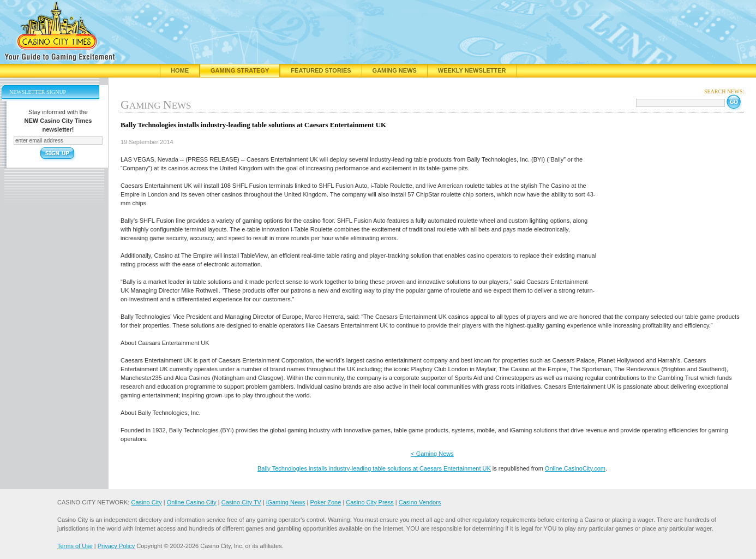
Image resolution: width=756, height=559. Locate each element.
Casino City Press (370, 502)
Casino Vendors (420, 502)
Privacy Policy (116, 546)
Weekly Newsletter (472, 70)
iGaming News (286, 502)
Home (180, 70)
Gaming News (395, 70)
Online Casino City (192, 502)
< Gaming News (432, 454)
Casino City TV (241, 502)
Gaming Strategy (240, 70)
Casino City (146, 502)
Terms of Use (75, 546)
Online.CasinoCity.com (575, 468)
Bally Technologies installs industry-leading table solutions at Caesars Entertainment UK (374, 468)
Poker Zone (325, 502)
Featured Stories (321, 70)
